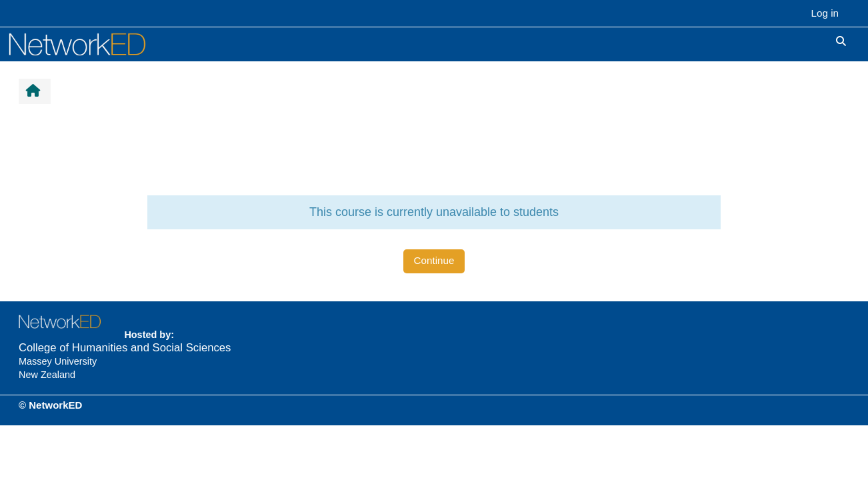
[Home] (92, 44)
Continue (434, 260)
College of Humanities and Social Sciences (125, 348)
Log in (825, 13)
